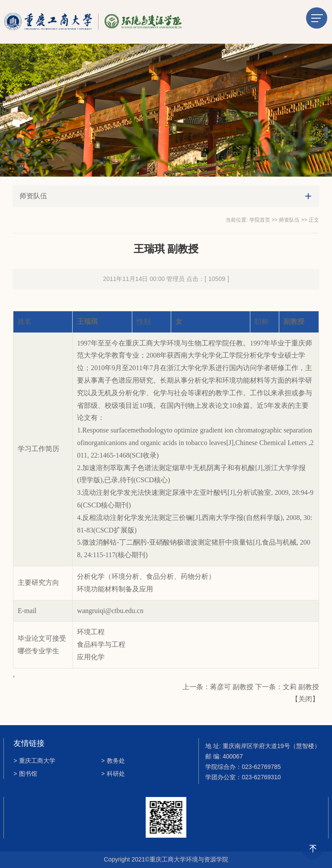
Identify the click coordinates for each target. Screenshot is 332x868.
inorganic (96, 443)
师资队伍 (289, 220)
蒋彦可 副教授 (232, 687)
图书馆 (25, 774)
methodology (149, 430)
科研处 (113, 774)
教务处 (113, 761)
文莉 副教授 (301, 687)
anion (117, 443)
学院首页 (260, 220)
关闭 (305, 699)
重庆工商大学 (34, 761)
